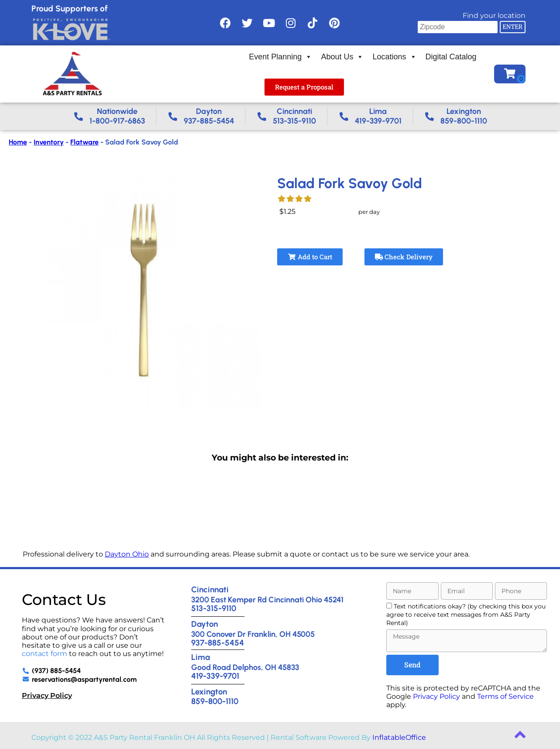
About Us (342, 57)
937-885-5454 (218, 643)
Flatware (84, 142)
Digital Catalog (451, 57)
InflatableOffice (399, 737)
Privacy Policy (47, 696)
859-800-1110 (215, 701)
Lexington (209, 692)
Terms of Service (505, 696)
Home (18, 142)
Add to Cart (310, 257)
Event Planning (280, 57)
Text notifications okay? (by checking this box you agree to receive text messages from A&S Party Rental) (466, 615)
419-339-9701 (215, 676)
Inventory (49, 142)
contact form (45, 654)
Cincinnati (210, 589)
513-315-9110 (214, 608)
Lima (201, 657)
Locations (394, 57)
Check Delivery (404, 257)
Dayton (204, 624)
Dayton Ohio (127, 554)
